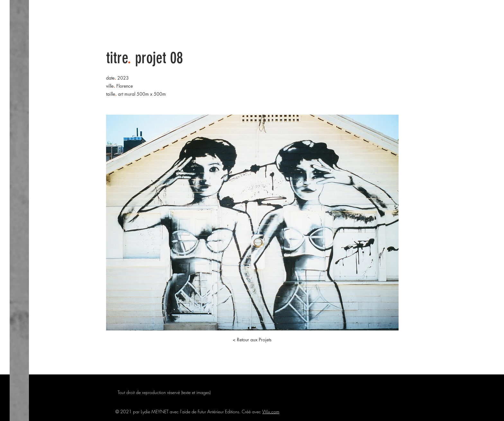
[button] (252, 340)
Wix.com (271, 412)
